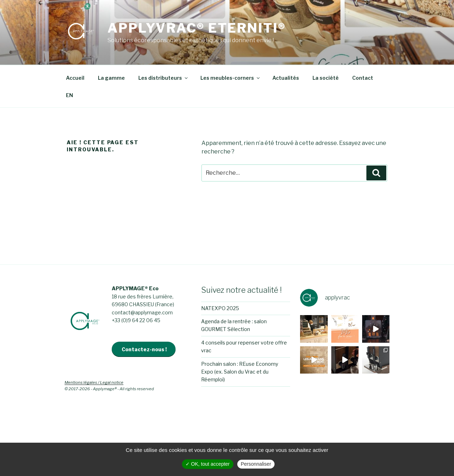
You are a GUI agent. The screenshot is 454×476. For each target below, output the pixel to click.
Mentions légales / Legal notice (94, 382)
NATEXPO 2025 (220, 308)
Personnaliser (256, 464)
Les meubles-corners (231, 78)
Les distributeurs (164, 78)
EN (70, 95)
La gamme (111, 78)
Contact (363, 78)
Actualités (286, 78)
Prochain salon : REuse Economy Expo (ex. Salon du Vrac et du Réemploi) (240, 372)
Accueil (75, 78)
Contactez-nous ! (144, 349)
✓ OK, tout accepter (208, 464)
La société (326, 78)
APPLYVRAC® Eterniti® (197, 28)
